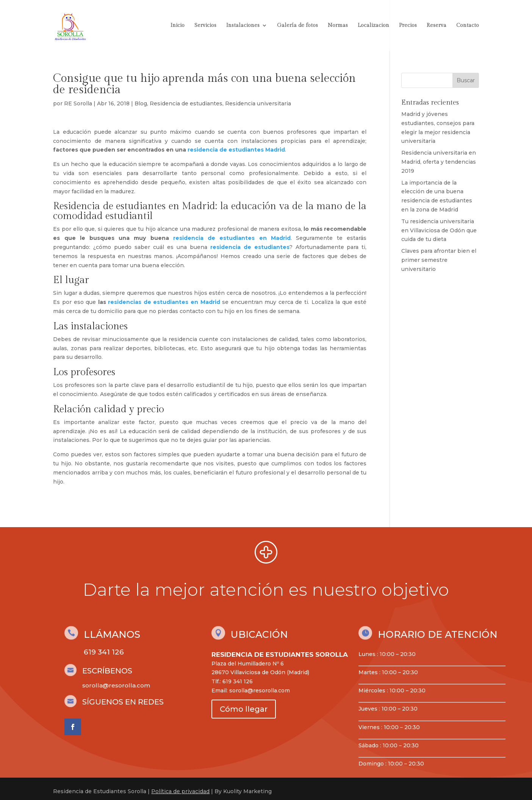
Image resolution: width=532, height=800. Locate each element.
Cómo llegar (244, 709)
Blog (141, 103)
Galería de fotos (297, 26)
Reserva (437, 26)
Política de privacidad (180, 791)
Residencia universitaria (258, 103)
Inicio (178, 26)
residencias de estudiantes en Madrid (164, 302)
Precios (408, 26)
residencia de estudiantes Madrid (235, 150)
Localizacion (373, 26)
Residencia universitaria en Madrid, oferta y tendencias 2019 (439, 162)
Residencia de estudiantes (186, 103)
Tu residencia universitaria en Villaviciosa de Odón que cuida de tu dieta (439, 230)
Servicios (205, 26)
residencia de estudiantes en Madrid (230, 238)
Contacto (468, 26)
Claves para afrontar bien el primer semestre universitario (439, 260)
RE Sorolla (78, 103)
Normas (338, 26)
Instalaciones (243, 26)
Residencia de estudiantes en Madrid (134, 206)
